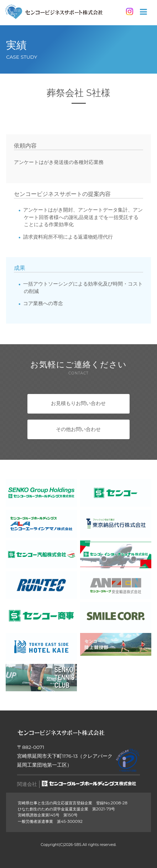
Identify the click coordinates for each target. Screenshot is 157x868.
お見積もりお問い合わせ (78, 403)
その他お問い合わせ (78, 429)
